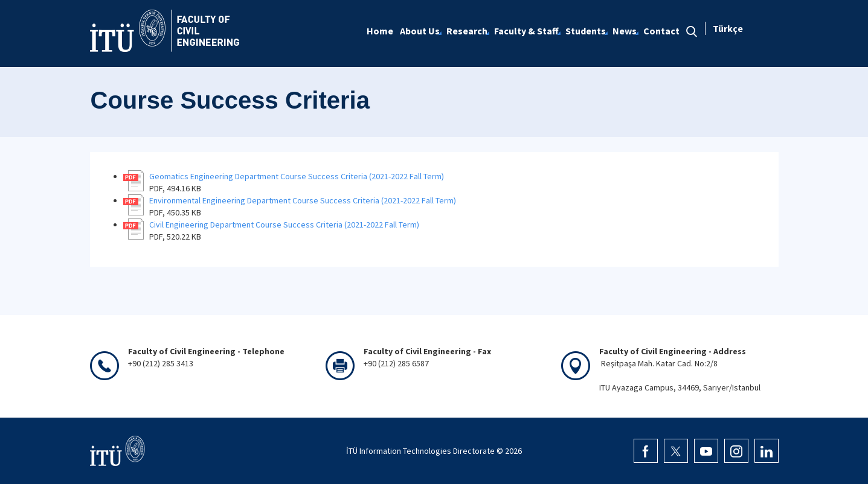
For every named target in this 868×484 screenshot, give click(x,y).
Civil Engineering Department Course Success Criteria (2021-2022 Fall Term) (284, 224)
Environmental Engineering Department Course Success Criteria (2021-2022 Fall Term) (303, 200)
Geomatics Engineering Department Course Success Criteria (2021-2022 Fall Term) (297, 176)
